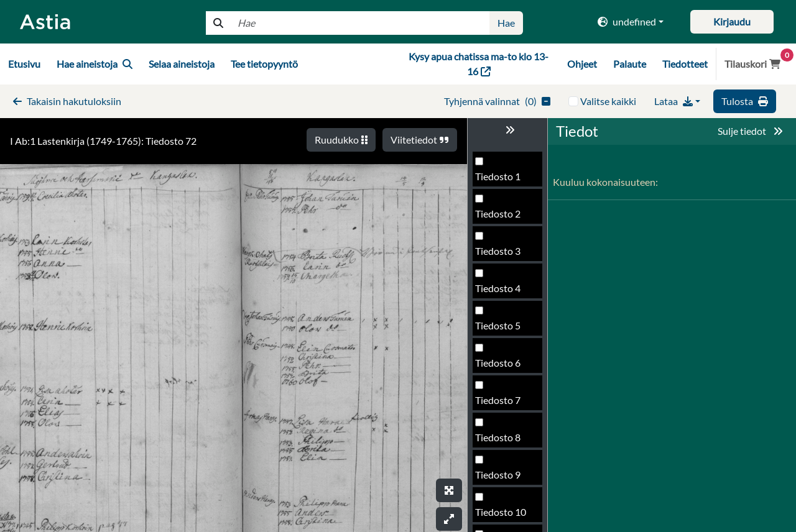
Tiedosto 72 (501, 452)
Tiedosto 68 (501, 303)
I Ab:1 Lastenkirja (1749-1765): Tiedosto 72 (103, 141)
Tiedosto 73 (501, 489)
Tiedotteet (685, 64)
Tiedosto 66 (501, 228)
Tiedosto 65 (501, 191)
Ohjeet (582, 64)
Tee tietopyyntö (264, 64)
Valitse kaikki (608, 101)
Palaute (630, 64)
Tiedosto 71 (501, 415)
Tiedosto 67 (501, 266)
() (497, 101)
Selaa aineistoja (182, 64)
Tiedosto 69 (501, 340)
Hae (506, 23)
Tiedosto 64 (501, 154)
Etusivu (24, 64)
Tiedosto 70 (501, 378)
